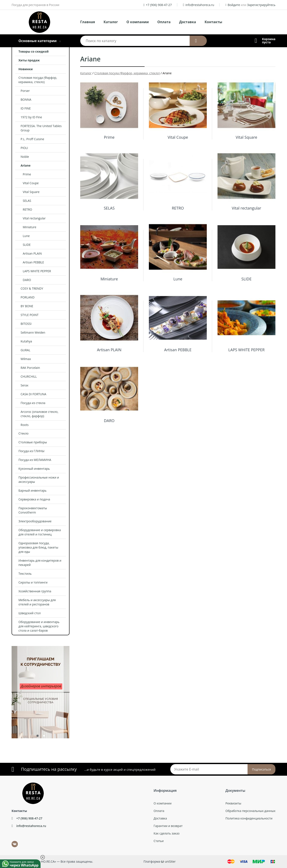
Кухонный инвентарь (34, 469)
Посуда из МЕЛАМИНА (35, 460)
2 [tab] (44, 737)
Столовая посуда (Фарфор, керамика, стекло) (38, 80)
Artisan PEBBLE (33, 262)
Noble (25, 157)
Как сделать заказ (166, 833)
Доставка (188, 22)
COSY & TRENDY (32, 288)
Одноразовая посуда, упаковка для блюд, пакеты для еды (38, 547)
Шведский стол (30, 613)
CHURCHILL (29, 376)
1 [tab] (37, 737)
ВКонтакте (12, 841)
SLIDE (27, 245)
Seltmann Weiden (33, 332)
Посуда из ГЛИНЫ (31, 451)
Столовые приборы (33, 442)
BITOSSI (26, 324)
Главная (88, 22)
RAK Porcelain (30, 368)
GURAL (25, 350)
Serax (24, 385)
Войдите (234, 5)
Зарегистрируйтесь (261, 5)
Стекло (23, 433)
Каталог (111, 22)
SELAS (27, 201)
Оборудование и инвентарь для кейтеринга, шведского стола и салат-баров (39, 626)
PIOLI (24, 148)
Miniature (29, 227)
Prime (27, 174)
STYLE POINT (29, 315)
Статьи (159, 841)
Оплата (164, 22)
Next (73, 690)
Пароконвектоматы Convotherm (33, 510)
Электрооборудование (35, 521)
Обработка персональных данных (250, 811)
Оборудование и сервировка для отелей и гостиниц (40, 532)
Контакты (213, 22)
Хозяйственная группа (35, 591)
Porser (25, 91)
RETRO (27, 209)
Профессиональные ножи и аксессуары (39, 480)
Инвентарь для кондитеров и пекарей (40, 563)
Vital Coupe (31, 183)
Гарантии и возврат (168, 826)
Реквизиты (233, 803)
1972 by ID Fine (31, 117)
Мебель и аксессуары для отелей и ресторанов (37, 602)
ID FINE (26, 108)
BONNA (26, 100)
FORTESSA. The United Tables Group (41, 128)
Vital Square (31, 192)
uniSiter (170, 861)
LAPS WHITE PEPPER (37, 271)
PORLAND (28, 297)
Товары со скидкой (34, 51)
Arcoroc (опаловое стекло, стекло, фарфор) (39, 414)
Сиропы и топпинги (33, 582)
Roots (25, 425)
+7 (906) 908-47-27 (159, 5)
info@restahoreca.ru (200, 5)
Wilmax (26, 359)
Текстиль (25, 574)
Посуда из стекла (33, 403)
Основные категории (38, 41)
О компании (138, 22)
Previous (8, 690)
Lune (26, 236)
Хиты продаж (29, 60)
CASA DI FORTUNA (33, 394)
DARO (27, 280)
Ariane (26, 165)
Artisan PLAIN (32, 253)
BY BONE (27, 306)
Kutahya (26, 341)
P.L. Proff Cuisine (32, 139)
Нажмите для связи (25, 863)
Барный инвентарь (32, 490)
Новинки (26, 69)
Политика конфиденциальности (249, 818)
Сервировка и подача (34, 499)
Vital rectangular (34, 218)
